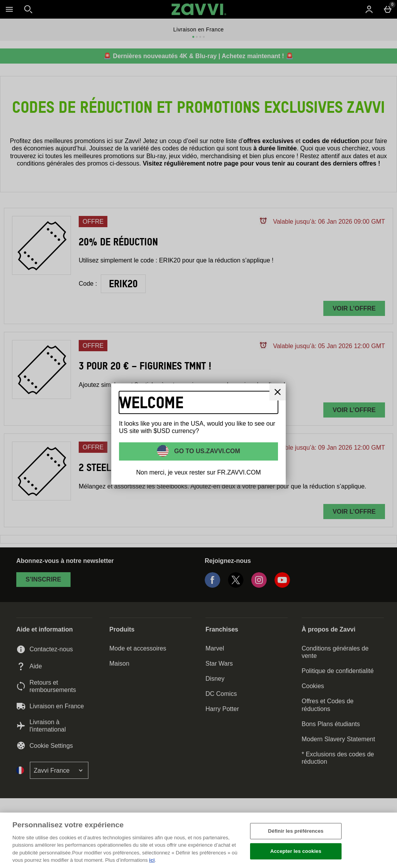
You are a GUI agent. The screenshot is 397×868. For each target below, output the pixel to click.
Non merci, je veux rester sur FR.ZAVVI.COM (198, 472)
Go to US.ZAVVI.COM (206, 451)
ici (152, 860)
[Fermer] (385, 839)
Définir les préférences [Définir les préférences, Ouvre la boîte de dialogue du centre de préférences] (296, 831)
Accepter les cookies (296, 851)
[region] (198, 840)
